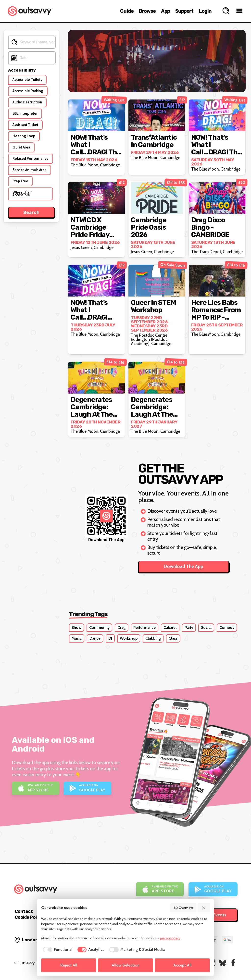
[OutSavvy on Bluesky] (223, 963)
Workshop (129, 638)
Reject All (69, 965)
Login (205, 11)
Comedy (227, 627)
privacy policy (170, 938)
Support (184, 11)
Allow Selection (125, 965)
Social (206, 627)
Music (77, 638)
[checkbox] (57, 950)
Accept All (182, 965)
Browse (147, 11)
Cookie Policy (29, 917)
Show (76, 627)
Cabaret (170, 627)
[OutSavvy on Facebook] (233, 963)
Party (189, 627)
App (165, 11)
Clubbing (153, 638)
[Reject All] (204, 908)
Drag (121, 627)
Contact (24, 911)
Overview (183, 908)
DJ (110, 638)
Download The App (183, 566)
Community (99, 627)
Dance (95, 638)
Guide (127, 11)
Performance (144, 627)
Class (173, 638)
